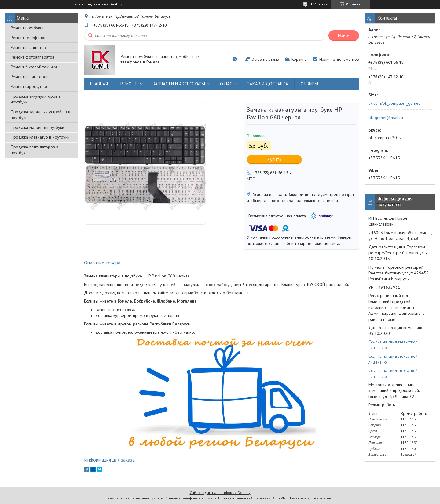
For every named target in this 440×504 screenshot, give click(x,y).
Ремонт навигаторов (30, 77)
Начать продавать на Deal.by (97, 4)
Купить (274, 159)
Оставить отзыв (265, 59)
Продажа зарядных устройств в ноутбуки (40, 115)
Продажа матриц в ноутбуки (37, 127)
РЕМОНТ (129, 84)
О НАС (226, 84)
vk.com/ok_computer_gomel (394, 103)
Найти (344, 36)
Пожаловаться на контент (311, 498)
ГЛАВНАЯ (99, 84)
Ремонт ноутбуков (28, 28)
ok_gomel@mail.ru (386, 118)
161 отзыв (319, 4)
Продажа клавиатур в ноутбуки (40, 137)
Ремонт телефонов (29, 38)
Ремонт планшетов (28, 47)
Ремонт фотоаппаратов (33, 57)
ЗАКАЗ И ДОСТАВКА (268, 84)
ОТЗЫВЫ (309, 84)
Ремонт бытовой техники (34, 67)
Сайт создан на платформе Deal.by (220, 493)
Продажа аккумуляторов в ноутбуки (36, 99)
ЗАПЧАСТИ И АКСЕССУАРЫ (179, 84)
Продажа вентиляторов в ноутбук (35, 150)
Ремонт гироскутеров (31, 86)
